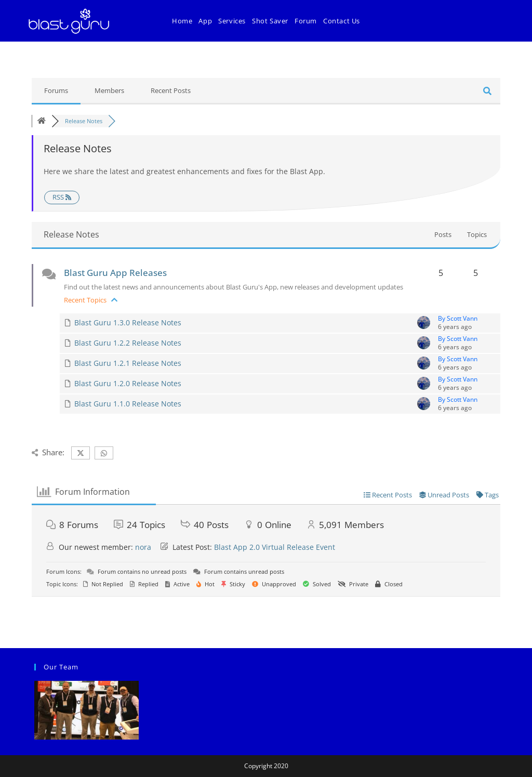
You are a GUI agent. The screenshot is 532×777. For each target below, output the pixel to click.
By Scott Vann (458, 318)
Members (109, 90)
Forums (56, 90)
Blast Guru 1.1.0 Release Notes (128, 404)
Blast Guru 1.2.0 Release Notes (128, 383)
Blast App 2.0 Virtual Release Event (275, 547)
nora (143, 547)
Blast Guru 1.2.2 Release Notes (128, 343)
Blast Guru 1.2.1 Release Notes (128, 363)
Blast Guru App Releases (115, 273)
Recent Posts (171, 90)
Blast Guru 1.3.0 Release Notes (128, 322)
